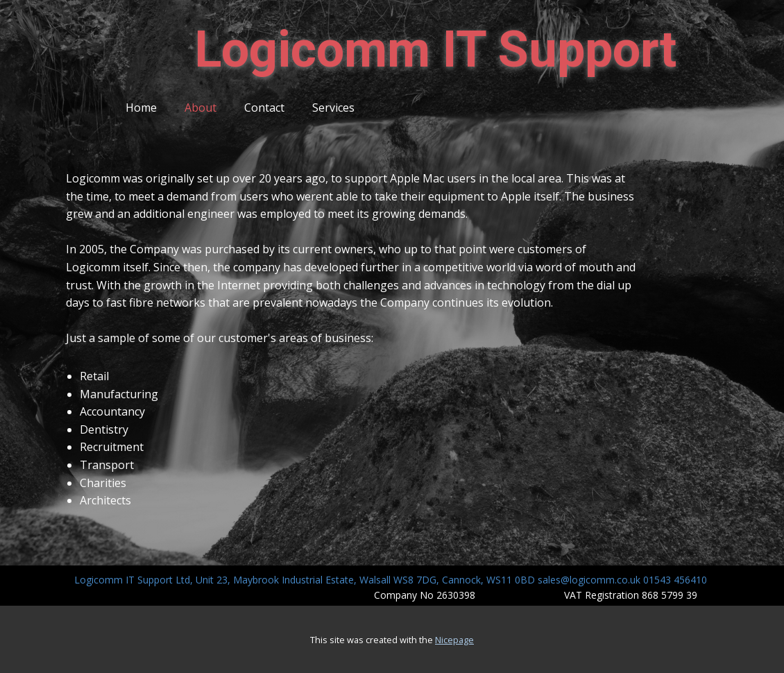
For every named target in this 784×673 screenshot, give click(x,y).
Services (333, 108)
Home (141, 108)
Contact (264, 108)
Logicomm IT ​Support (435, 50)
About (201, 108)
